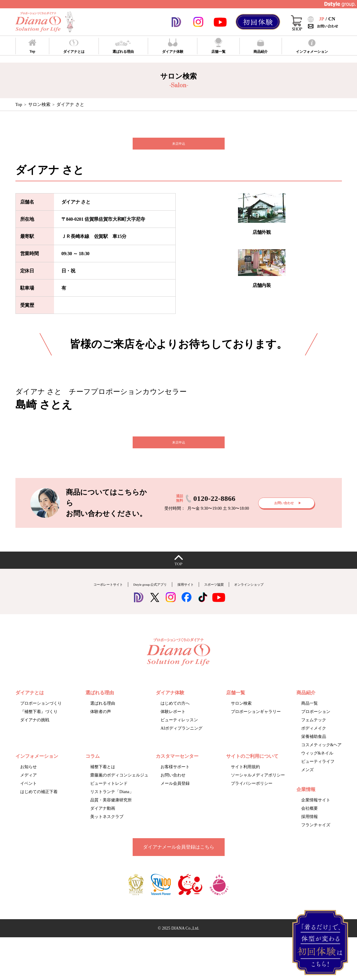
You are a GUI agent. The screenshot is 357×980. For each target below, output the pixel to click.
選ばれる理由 (103, 715)
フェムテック (314, 732)
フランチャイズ (316, 837)
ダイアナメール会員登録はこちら (179, 859)
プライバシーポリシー (252, 795)
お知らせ (28, 779)
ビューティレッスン (179, 732)
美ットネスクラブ (107, 829)
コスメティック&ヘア (322, 757)
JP (322, 19)
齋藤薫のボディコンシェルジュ (119, 787)
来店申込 (179, 146)
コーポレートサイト (85, 596)
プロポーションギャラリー (256, 724)
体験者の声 (101, 724)
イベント (28, 795)
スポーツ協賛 (226, 596)
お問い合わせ (173, 787)
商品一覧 (310, 715)
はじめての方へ (175, 715)
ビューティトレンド (109, 795)
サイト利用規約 (245, 779)
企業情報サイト (316, 812)
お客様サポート (175, 779)
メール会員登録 (175, 795)
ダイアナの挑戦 (35, 732)
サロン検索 (39, 104)
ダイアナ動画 (103, 820)
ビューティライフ (318, 773)
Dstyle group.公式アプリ (142, 596)
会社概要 (310, 820)
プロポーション (316, 724)
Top (19, 104)
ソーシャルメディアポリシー (258, 787)
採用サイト (189, 596)
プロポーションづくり (41, 715)
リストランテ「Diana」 (112, 804)
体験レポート (173, 724)
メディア (28, 787)
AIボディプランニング (181, 740)
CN (332, 19)
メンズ (307, 782)
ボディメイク (314, 740)
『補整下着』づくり (39, 724)
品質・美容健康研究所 (111, 812)
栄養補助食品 (314, 748)
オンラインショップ (272, 596)
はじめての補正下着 (39, 804)
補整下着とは (103, 779)
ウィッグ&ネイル (317, 765)
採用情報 (310, 829)
